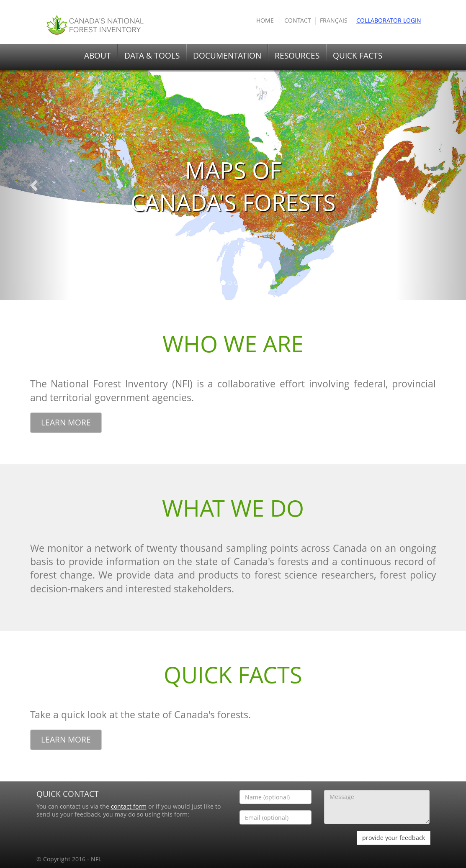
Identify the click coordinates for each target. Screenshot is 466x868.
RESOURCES (297, 56)
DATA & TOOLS (152, 56)
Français (334, 20)
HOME (265, 20)
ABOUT (98, 56)
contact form (129, 807)
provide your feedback (394, 838)
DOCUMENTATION (227, 56)
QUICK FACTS (358, 56)
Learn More (66, 422)
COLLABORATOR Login (389, 20)
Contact (298, 20)
